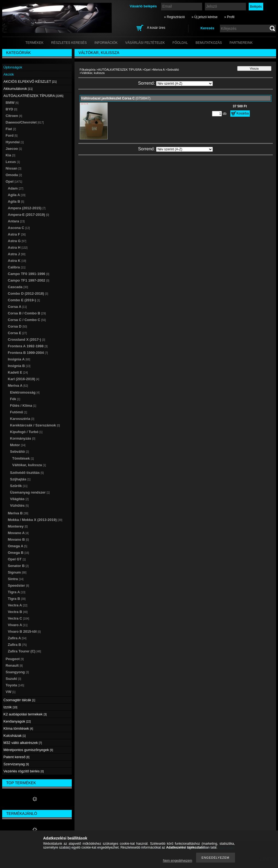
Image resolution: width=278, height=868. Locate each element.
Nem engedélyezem (178, 861)
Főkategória (88, 70)
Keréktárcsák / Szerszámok (35, 425)
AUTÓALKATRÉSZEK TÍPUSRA (120, 70)
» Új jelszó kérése (204, 17)
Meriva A (159, 70)
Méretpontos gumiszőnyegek (28, 750)
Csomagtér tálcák (19, 700)
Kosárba (243, 113)
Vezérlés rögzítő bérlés (24, 771)
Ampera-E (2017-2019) (29, 215)
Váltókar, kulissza (29, 465)
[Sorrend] (184, 84)
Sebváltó (173, 70)
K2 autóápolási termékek (25, 714)
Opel (147, 70)
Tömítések (23, 458)
